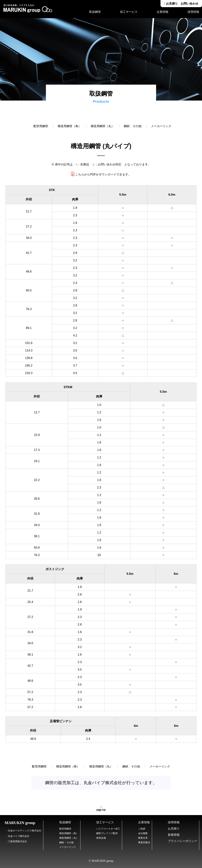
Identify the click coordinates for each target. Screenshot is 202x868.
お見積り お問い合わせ (181, 4)
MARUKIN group (20, 823)
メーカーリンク (160, 126)
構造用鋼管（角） (69, 126)
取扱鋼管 (95, 12)
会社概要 (143, 833)
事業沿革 (143, 838)
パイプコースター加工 (108, 829)
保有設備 (101, 838)
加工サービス (129, 12)
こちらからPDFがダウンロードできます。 (101, 174)
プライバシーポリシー (183, 841)
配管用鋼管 (41, 126)
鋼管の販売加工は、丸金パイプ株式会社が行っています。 (101, 783)
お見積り (174, 829)
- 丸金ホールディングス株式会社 (24, 831)
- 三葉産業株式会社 (17, 841)
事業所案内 (144, 842)
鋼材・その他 (66, 842)
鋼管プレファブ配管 (107, 833)
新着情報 (174, 835)
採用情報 (193, 12)
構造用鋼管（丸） (102, 126)
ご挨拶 (142, 829)
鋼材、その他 (133, 126)
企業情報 (163, 12)
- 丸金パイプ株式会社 (18, 836)
